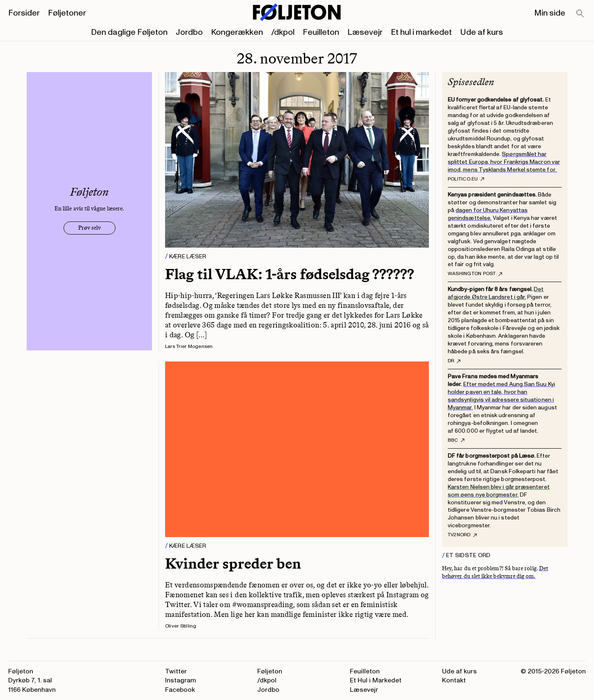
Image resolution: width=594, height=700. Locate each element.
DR (454, 361)
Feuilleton (321, 32)
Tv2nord (462, 535)
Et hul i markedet (421, 32)
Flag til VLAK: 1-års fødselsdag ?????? (290, 274)
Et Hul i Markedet (376, 680)
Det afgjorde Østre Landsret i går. (496, 293)
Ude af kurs (482, 32)
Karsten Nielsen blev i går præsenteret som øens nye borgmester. (499, 491)
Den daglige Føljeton (129, 32)
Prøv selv (90, 228)
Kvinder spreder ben (233, 563)
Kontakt (454, 680)
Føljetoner (67, 13)
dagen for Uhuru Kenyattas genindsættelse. (488, 214)
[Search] (580, 14)
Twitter (176, 671)
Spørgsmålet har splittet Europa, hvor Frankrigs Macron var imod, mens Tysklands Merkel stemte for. (504, 162)
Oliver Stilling (181, 626)
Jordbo (189, 32)
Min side (550, 13)
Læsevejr (365, 32)
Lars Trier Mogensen (189, 347)
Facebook (180, 690)
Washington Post (475, 274)
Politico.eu (466, 179)
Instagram (181, 680)
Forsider (24, 13)
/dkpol (283, 32)
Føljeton (270, 671)
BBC (456, 440)
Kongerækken (237, 32)
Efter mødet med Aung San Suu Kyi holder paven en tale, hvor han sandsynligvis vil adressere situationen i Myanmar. (501, 396)
